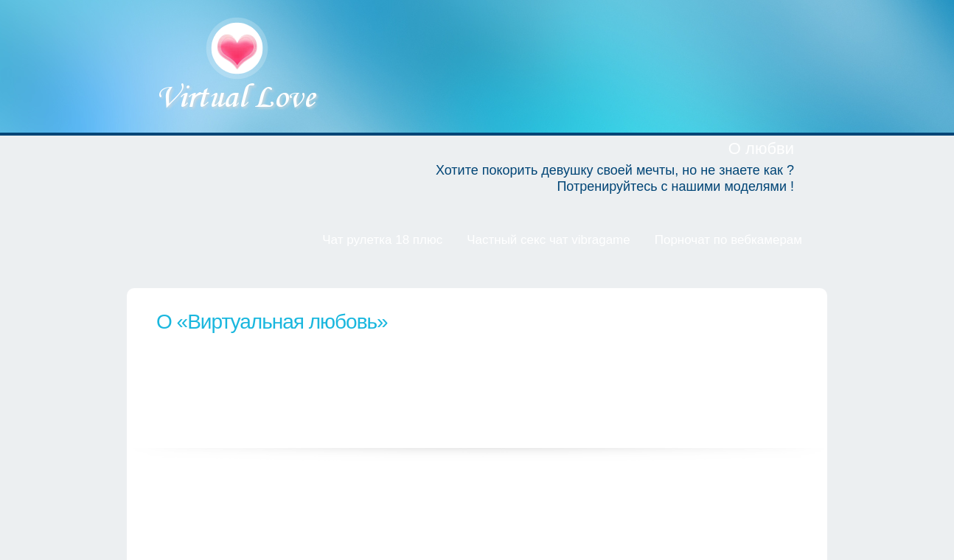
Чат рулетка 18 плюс (382, 240)
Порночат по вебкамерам (728, 240)
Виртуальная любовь (238, 66)
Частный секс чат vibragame (549, 240)
